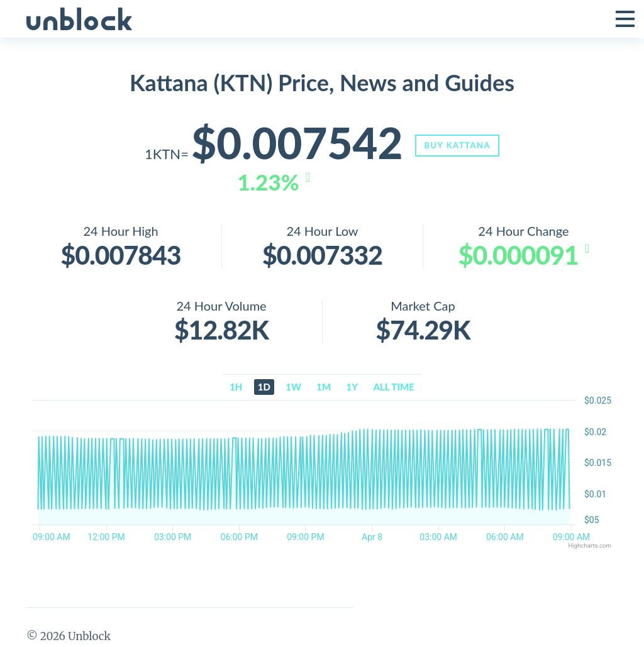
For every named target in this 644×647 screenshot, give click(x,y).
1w (293, 387)
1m (324, 387)
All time (394, 387)
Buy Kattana (459, 145)
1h (236, 387)
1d (264, 387)
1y (353, 387)
